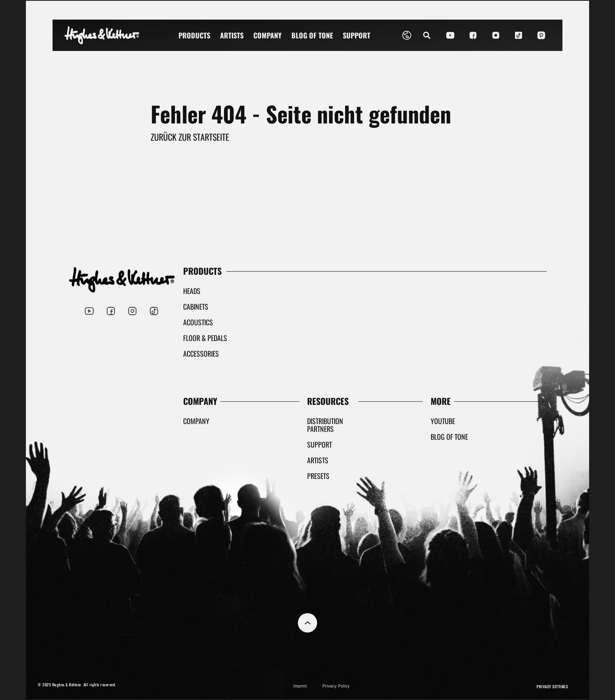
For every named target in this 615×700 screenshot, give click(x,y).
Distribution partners (325, 425)
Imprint (300, 686)
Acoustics (198, 322)
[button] (427, 35)
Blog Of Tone (312, 35)
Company (267, 35)
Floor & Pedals (205, 338)
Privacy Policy (336, 686)
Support (357, 35)
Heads (192, 291)
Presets (318, 476)
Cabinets (196, 306)
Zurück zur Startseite (190, 137)
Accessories (201, 354)
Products (194, 35)
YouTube (443, 421)
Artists (232, 35)
